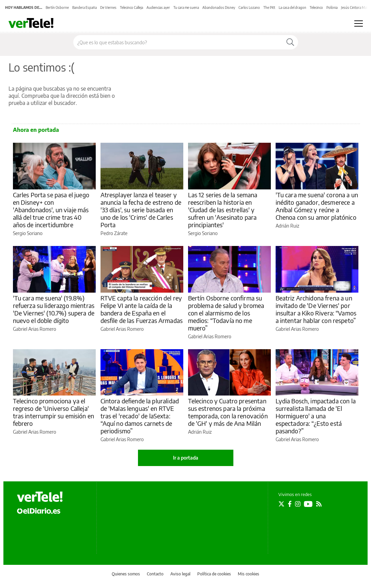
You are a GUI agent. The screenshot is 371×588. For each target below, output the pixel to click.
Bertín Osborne (57, 7)
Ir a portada (186, 458)
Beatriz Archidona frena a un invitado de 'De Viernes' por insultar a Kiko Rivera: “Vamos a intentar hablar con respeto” (316, 309)
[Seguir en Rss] (319, 504)
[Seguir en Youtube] (308, 504)
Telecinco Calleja (132, 7)
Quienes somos (126, 574)
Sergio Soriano (28, 233)
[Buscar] (290, 42)
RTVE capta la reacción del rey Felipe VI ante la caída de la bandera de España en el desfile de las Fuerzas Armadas (142, 309)
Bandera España (84, 7)
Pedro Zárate (114, 233)
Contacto (155, 574)
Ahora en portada (36, 130)
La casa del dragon (292, 7)
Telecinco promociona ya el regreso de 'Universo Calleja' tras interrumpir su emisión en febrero (54, 412)
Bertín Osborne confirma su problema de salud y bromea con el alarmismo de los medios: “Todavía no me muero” (226, 313)
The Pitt (269, 7)
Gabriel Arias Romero (35, 329)
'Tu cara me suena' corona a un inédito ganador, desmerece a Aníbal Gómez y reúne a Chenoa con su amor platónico (317, 206)
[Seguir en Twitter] (281, 504)
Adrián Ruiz (287, 226)
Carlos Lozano (249, 7)
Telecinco (316, 7)
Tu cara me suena (186, 7)
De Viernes (108, 7)
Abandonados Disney (219, 7)
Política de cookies (214, 574)
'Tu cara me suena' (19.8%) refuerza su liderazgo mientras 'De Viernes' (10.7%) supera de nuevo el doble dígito (54, 309)
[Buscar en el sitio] (178, 42)
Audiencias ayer (158, 7)
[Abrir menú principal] (359, 24)
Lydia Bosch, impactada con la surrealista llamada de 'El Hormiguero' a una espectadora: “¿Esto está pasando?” (316, 416)
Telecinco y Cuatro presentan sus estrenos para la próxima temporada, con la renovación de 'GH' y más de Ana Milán (228, 412)
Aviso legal (180, 574)
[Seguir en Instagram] (298, 504)
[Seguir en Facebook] (290, 504)
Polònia (332, 7)
